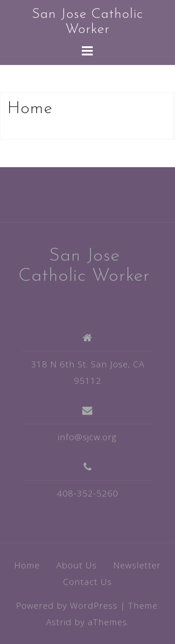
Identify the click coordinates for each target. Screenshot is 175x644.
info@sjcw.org (87, 437)
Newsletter (137, 565)
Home (27, 565)
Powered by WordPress (67, 606)
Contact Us (87, 582)
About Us (77, 565)
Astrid (59, 622)
